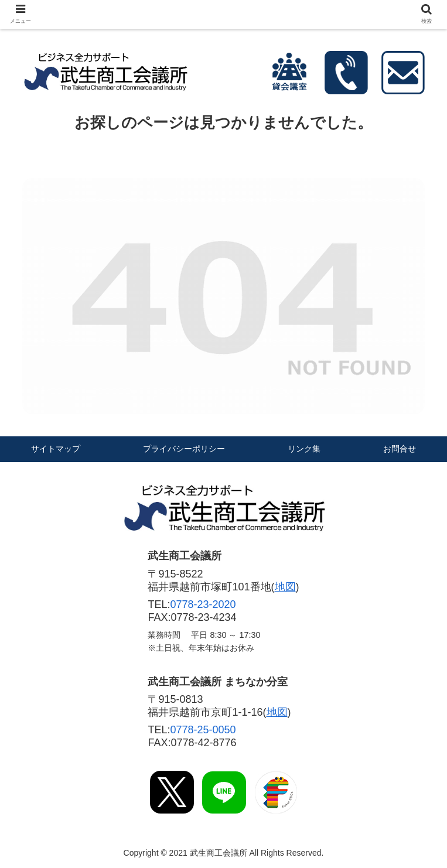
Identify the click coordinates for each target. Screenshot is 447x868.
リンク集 (304, 449)
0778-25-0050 (203, 730)
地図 (285, 587)
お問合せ (400, 449)
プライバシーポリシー (184, 449)
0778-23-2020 (203, 604)
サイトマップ (56, 449)
